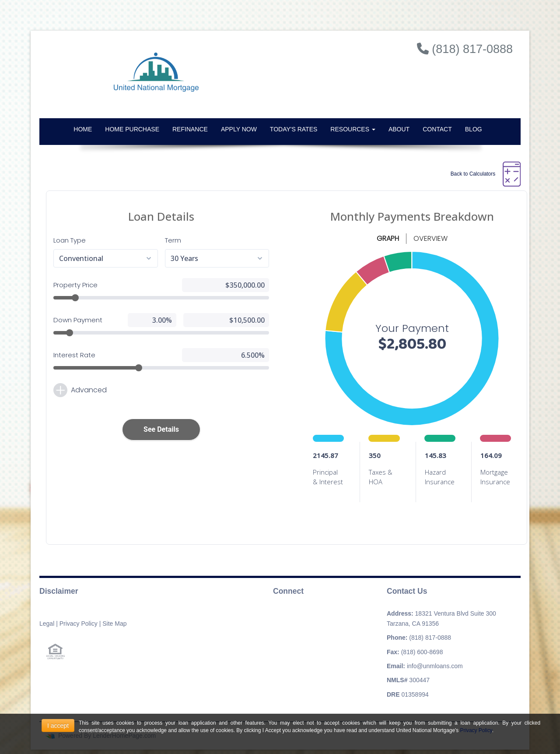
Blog (474, 129)
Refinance (190, 129)
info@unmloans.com (435, 666)
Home (83, 129)
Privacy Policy (79, 624)
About (399, 129)
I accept (58, 726)
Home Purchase (132, 129)
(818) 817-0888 (430, 638)
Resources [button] (353, 129)
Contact (437, 129)
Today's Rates (294, 129)
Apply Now (239, 129)
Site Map (114, 624)
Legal (47, 624)
